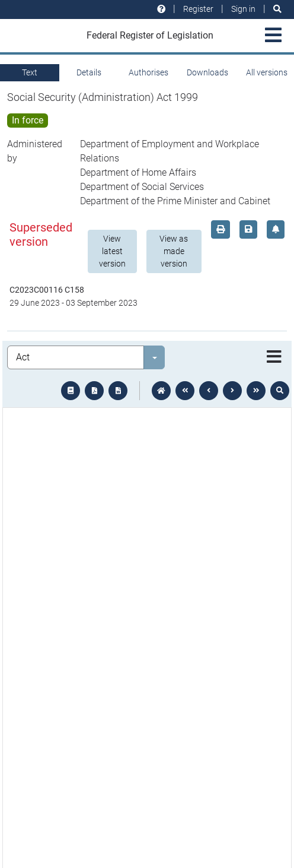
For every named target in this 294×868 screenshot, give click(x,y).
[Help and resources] (161, 9)
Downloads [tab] (207, 72)
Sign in (243, 9)
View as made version (174, 251)
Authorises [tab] (148, 72)
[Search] (277, 9)
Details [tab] (89, 72)
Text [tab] (30, 72)
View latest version (112, 251)
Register (198, 9)
